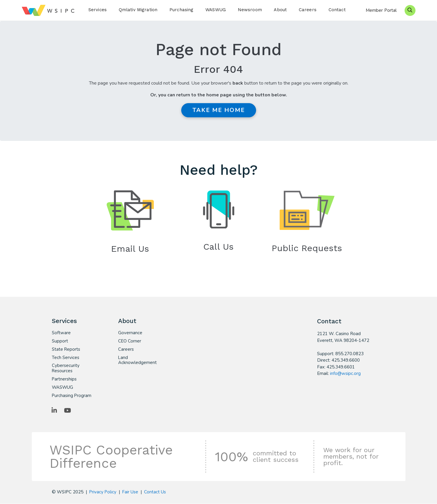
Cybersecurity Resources (66, 369)
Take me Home (219, 110)
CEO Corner (130, 341)
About (280, 10)
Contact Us (156, 493)
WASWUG (216, 10)
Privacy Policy (103, 493)
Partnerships (64, 380)
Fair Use (131, 493)
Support (60, 341)
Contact (337, 10)
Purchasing (182, 10)
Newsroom (250, 10)
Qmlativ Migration (138, 10)
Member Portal (381, 10)
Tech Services (66, 358)
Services (98, 10)
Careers (308, 10)
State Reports (66, 350)
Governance (130, 333)
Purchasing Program (72, 396)
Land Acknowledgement (137, 360)
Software (61, 333)
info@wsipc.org (345, 373)
